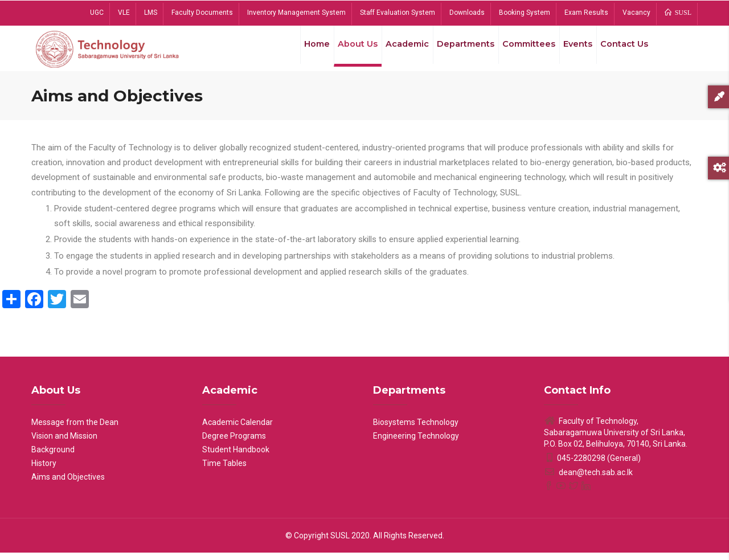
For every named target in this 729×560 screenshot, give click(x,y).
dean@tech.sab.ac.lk (588, 480)
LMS (151, 13)
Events (573, 51)
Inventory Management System (296, 13)
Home (298, 51)
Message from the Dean (75, 430)
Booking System (525, 13)
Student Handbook (236, 457)
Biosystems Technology (416, 430)
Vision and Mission (64, 443)
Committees (521, 51)
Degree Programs (234, 443)
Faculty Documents (202, 13)
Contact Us (623, 51)
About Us (342, 51)
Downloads (467, 13)
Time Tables (224, 471)
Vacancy (636, 13)
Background (53, 457)
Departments (456, 51)
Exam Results (586, 13)
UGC (97, 13)
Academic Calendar (237, 430)
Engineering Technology (416, 443)
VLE (124, 13)
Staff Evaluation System (398, 13)
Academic (395, 51)
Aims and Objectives (68, 484)
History (44, 471)
